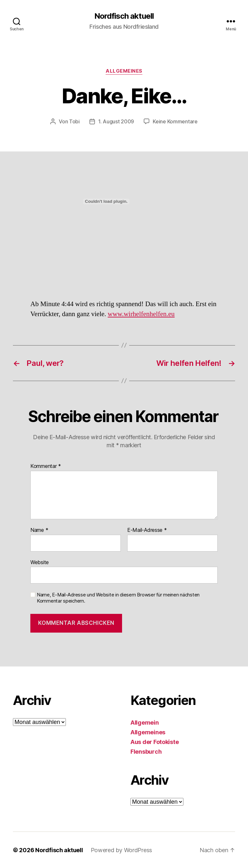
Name (39, 530)
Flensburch (146, 751)
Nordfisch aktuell (124, 16)
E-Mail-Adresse (147, 530)
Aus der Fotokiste (155, 742)
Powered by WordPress (122, 850)
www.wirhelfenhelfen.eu (141, 314)
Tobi (74, 121)
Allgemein (145, 722)
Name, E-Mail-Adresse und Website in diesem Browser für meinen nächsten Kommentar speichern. (118, 598)
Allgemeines (124, 71)
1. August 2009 (116, 121)
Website (40, 562)
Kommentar (46, 466)
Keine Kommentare (175, 121)
